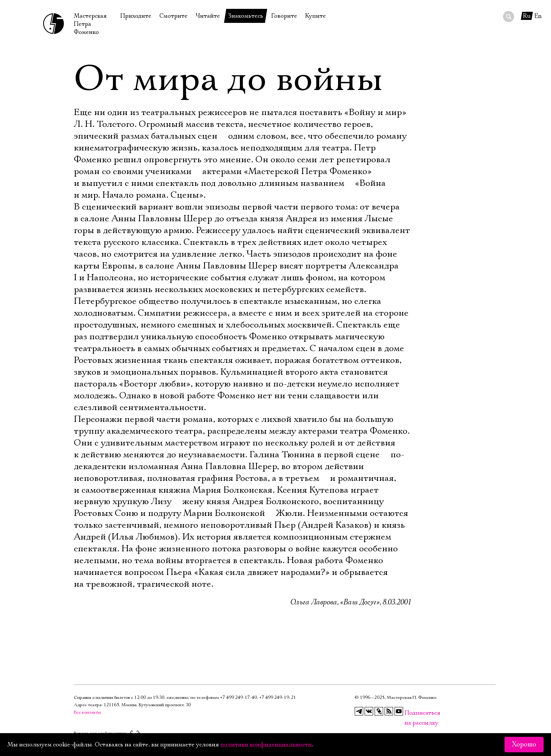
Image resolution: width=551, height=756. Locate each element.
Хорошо (524, 745)
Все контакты (87, 712)
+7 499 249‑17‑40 (238, 698)
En (538, 16)
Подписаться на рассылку (409, 713)
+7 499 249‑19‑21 (278, 698)
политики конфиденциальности (266, 745)
